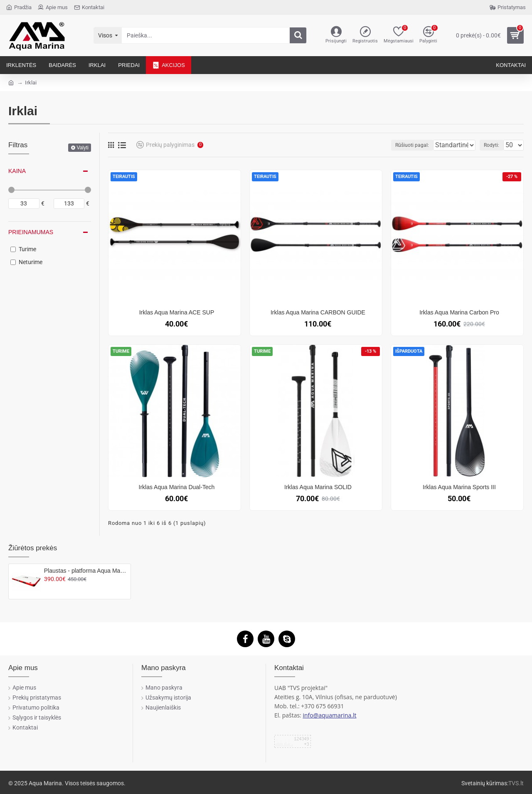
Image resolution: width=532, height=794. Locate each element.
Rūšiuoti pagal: (395, 145)
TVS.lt (516, 783)
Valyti (83, 148)
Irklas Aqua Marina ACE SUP (177, 312)
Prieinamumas (31, 232)
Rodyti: (494, 145)
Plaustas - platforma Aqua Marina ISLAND (86, 571)
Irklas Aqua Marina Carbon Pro (459, 312)
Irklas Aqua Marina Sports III (459, 487)
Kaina (17, 171)
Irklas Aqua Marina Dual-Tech (177, 487)
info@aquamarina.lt (329, 715)
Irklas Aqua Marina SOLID (318, 487)
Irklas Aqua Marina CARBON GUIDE (318, 312)
